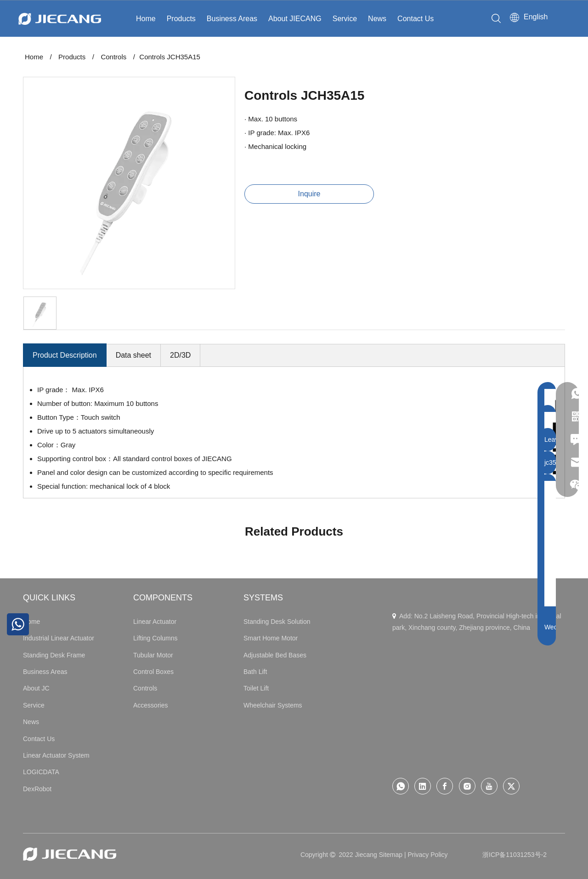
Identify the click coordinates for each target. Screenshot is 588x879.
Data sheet (133, 355)
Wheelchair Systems (273, 705)
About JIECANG (295, 19)
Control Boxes (153, 672)
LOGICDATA (41, 772)
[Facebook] (445, 786)
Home (146, 19)
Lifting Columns (155, 638)
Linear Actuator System (56, 755)
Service (345, 19)
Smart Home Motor (271, 638)
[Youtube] (489, 786)
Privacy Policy (427, 855)
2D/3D (180, 355)
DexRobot (37, 789)
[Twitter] (511, 786)
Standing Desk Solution (277, 622)
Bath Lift (255, 672)
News (377, 19)
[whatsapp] (401, 786)
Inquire (309, 194)
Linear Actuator (155, 622)
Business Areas (232, 19)
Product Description (65, 355)
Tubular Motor (153, 655)
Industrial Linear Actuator (59, 638)
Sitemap (391, 855)
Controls (145, 688)
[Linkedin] (423, 786)
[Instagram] (467, 786)
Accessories (150, 705)
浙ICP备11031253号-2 (514, 855)
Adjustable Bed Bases (275, 655)
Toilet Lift (256, 688)
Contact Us (416, 19)
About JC (36, 688)
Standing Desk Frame (54, 655)
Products (181, 19)
